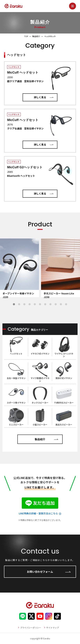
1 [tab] (14, 314)
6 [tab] (40, 314)
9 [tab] (56, 314)
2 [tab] (19, 314)
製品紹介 (36, 36)
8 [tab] (50, 314)
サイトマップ (53, 628)
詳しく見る (40, 97)
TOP (26, 36)
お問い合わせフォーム (40, 572)
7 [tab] (45, 314)
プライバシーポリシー (31, 628)
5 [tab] (35, 314)
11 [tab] (66, 314)
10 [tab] (61, 314)
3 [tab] (24, 314)
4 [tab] (30, 314)
